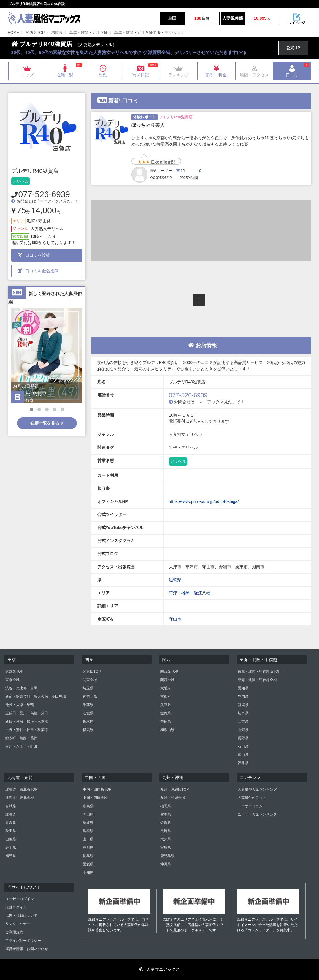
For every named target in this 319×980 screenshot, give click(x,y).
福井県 (243, 763)
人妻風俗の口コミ (252, 798)
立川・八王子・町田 (21, 746)
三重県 (243, 721)
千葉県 (88, 705)
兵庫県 (166, 705)
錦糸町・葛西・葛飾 (21, 738)
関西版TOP (35, 33)
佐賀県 (166, 823)
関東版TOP (92, 672)
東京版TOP (14, 672)
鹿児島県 (167, 856)
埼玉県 (88, 688)
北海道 (11, 814)
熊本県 (166, 814)
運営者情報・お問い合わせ (27, 949)
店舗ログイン (16, 907)
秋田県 (11, 831)
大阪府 (166, 688)
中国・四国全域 (95, 798)
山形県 (11, 839)
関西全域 (167, 680)
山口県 (88, 839)
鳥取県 (88, 823)
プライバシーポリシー (23, 941)
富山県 (243, 755)
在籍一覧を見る (47, 423)
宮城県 (11, 806)
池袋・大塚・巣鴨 (20, 705)
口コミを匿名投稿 (38, 271)
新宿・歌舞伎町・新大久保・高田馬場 (36, 696)
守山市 (175, 619)
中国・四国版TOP (97, 789)
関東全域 (90, 680)
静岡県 (243, 696)
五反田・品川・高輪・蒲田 (27, 713)
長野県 (243, 738)
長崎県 (166, 831)
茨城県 (88, 713)
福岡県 (166, 806)
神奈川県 (90, 696)
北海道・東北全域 (20, 798)
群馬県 (88, 730)
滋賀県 (57, 33)
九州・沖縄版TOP (174, 789)
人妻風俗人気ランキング (257, 789)
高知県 (88, 873)
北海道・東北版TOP (21, 789)
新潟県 (243, 705)
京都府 (166, 696)
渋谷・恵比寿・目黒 (21, 688)
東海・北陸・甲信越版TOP (259, 672)
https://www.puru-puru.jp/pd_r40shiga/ (204, 501)
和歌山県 (167, 730)
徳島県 (88, 856)
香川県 (88, 848)
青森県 (11, 823)
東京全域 (12, 680)
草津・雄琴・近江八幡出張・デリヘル (147, 33)
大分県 (166, 839)
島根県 (88, 831)
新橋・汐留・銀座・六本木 (27, 721)
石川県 (243, 746)
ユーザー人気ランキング (257, 814)
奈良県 (166, 721)
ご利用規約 (14, 932)
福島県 (11, 856)
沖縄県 (166, 864)
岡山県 (88, 814)
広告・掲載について (21, 916)
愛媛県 (88, 864)
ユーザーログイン (20, 899)
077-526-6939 (44, 194)
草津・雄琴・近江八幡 (88, 33)
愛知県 (243, 688)
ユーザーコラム (250, 806)
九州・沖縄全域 (173, 798)
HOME (13, 33)
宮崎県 (166, 848)
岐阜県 (243, 713)
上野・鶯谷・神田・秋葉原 (27, 730)
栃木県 (88, 721)
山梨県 (243, 730)
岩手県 (11, 848)
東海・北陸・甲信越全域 (257, 680)
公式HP (293, 48)
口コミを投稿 (34, 255)
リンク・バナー (18, 924)
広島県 (88, 806)
